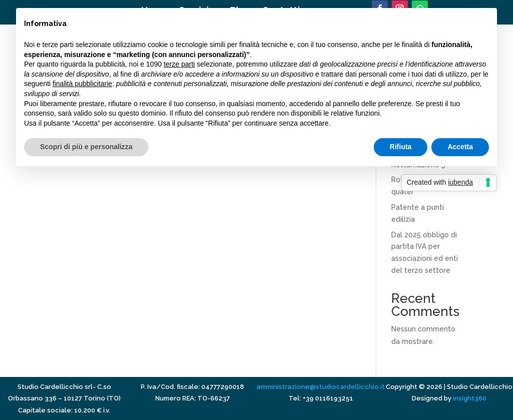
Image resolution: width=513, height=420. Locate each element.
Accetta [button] (460, 147)
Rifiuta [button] (401, 147)
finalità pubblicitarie (82, 84)
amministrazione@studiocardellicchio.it (321, 387)
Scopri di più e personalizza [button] (86, 147)
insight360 (470, 398)
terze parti (179, 64)
